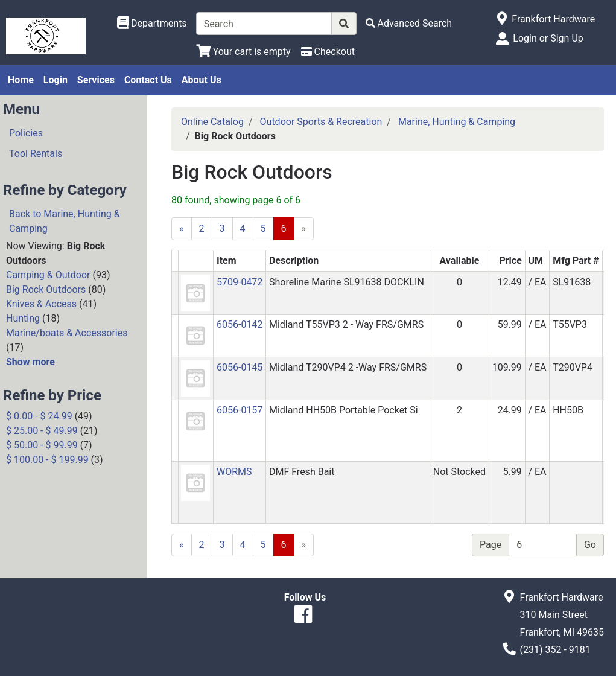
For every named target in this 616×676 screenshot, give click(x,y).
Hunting (23, 318)
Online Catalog (212, 122)
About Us (202, 80)
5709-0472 (240, 282)
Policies (26, 133)
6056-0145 (240, 367)
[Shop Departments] (152, 24)
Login (56, 80)
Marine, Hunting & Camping (457, 122)
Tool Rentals (36, 154)
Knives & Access (41, 304)
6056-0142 (240, 324)
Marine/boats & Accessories (67, 333)
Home (21, 80)
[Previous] (182, 229)
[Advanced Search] (409, 23)
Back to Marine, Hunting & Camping (65, 221)
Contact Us (148, 80)
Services (96, 80)
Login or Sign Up (548, 38)
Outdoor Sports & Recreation (321, 122)
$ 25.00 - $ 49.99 (42, 431)
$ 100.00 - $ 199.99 (47, 460)
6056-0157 (240, 410)
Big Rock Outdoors (46, 289)
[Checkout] (328, 52)
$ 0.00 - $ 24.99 (39, 416)
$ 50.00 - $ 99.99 (42, 445)
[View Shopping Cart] (243, 52)
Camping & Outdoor (48, 275)
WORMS (234, 472)
